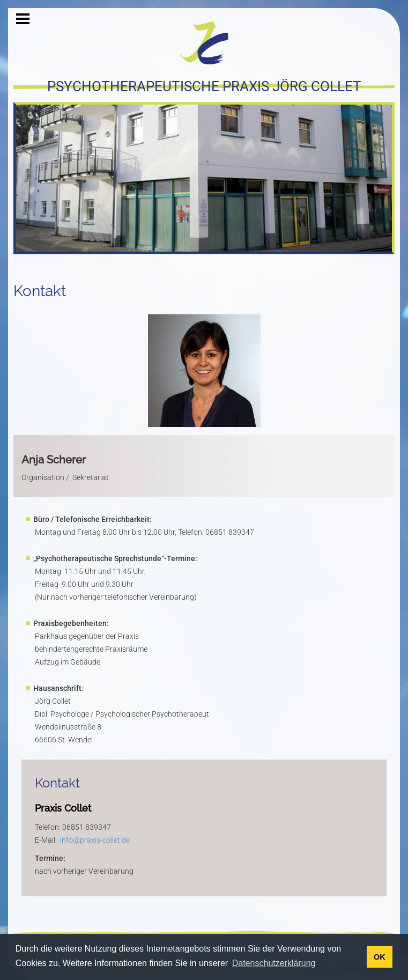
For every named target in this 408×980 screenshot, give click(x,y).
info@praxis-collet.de (95, 840)
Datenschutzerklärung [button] (274, 963)
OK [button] (380, 957)
